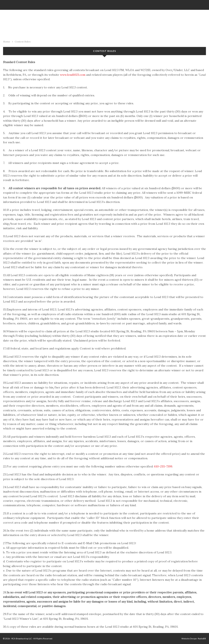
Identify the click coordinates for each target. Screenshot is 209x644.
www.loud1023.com (73, 75)
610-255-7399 (163, 466)
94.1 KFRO (104, 24)
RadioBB (202, 638)
